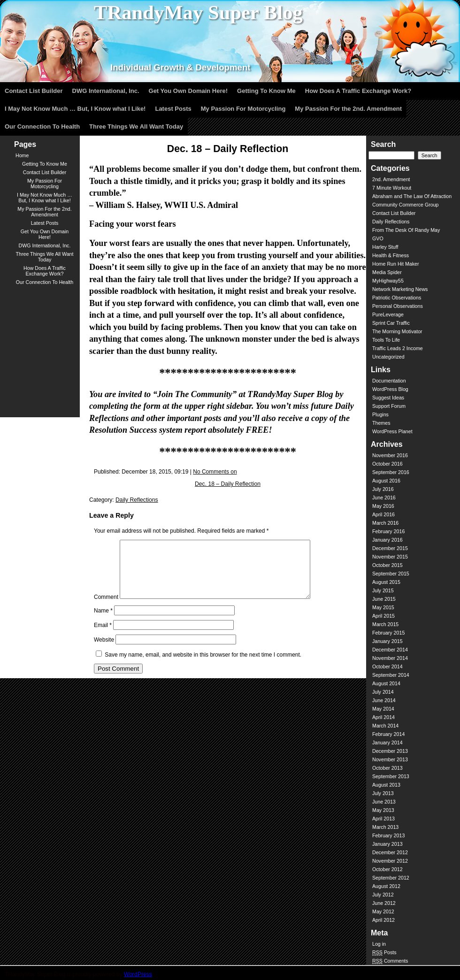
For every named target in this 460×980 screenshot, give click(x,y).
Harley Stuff (385, 247)
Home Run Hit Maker (396, 264)
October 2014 (387, 666)
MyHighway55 (388, 281)
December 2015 (390, 548)
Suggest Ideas (388, 398)
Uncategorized (388, 357)
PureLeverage (388, 314)
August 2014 (386, 683)
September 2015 (391, 574)
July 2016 (383, 489)
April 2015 (383, 616)
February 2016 (388, 531)
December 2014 (390, 650)
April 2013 (383, 819)
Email (103, 636)
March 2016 (385, 523)
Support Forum (389, 406)
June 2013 (384, 802)
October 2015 (387, 565)
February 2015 (388, 633)
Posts (384, 953)
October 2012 (387, 869)
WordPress (138, 974)
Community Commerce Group (406, 205)
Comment (106, 608)
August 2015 (386, 582)
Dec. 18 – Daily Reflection (228, 484)
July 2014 (383, 692)
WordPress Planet (392, 431)
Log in (379, 944)
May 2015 (383, 607)
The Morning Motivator (397, 331)
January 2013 (387, 844)
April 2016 (383, 514)
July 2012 (383, 895)
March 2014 (385, 726)
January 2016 (387, 540)
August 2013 (386, 785)
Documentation (389, 381)
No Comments (215, 472)
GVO (378, 238)
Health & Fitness (391, 255)
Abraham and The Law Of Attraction (412, 196)
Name (103, 622)
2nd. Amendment (391, 179)
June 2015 (384, 599)
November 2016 (390, 455)
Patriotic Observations (397, 298)
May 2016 (383, 506)
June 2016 (384, 498)
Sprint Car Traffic (391, 323)
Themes (381, 423)
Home (22, 155)
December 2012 (390, 852)
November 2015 (390, 557)
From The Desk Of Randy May (406, 230)
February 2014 (388, 734)
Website (104, 651)
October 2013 (387, 768)
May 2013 (383, 810)
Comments (390, 961)
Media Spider (387, 272)
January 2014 (387, 743)
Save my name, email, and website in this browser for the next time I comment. (203, 666)
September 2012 (391, 878)
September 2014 (391, 675)
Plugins (380, 414)
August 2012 (386, 886)
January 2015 (387, 641)
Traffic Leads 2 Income (398, 348)
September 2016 (391, 472)
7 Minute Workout (392, 188)
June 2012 (384, 903)
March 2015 (385, 624)
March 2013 (385, 827)
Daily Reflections (137, 500)
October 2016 (387, 464)
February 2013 (388, 835)
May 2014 (383, 709)
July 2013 (383, 793)
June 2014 (384, 700)
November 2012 (390, 861)
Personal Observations (398, 306)
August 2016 (386, 481)
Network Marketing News (400, 289)
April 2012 (383, 920)
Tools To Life (386, 340)
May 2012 (383, 911)
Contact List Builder (394, 213)
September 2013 (391, 776)
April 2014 (383, 717)
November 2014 (390, 658)
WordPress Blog (390, 389)
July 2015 (383, 590)
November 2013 (390, 759)
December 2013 (390, 751)
